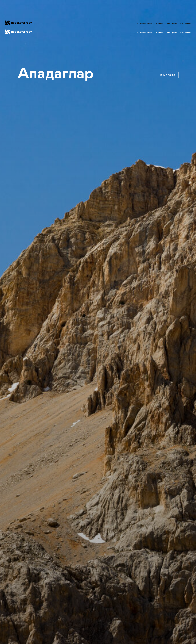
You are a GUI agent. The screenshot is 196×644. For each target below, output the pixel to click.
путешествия (145, 23)
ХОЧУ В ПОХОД (167, 75)
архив (160, 23)
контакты (186, 23)
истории (172, 23)
